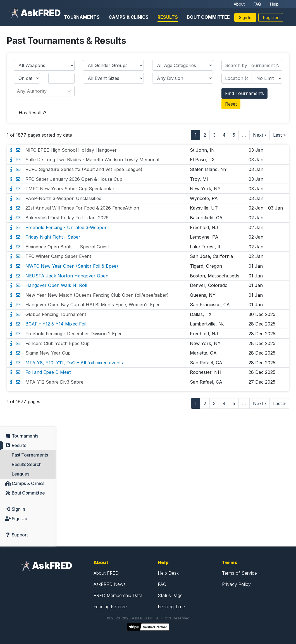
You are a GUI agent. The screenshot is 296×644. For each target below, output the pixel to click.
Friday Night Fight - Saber (53, 237)
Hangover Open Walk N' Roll (56, 285)
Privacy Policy (236, 584)
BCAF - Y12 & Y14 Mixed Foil (56, 324)
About (239, 4)
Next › (260, 135)
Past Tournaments (30, 455)
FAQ (257, 4)
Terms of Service (239, 573)
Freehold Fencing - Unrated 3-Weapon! (67, 227)
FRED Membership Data (118, 595)
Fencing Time (171, 607)
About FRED (106, 573)
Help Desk (168, 573)
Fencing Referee (110, 607)
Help (274, 4)
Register (271, 17)
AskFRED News (110, 584)
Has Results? (30, 113)
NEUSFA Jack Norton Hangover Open (67, 276)
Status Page (170, 595)
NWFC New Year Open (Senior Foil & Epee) (72, 266)
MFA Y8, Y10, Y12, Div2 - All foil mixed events (74, 363)
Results (168, 17)
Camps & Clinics (129, 17)
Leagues (21, 474)
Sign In (245, 17)
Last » (279, 135)
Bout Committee (208, 17)
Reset (231, 104)
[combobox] (17, 91)
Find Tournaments (244, 93)
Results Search (27, 464)
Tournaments (82, 17)
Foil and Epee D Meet (48, 372)
